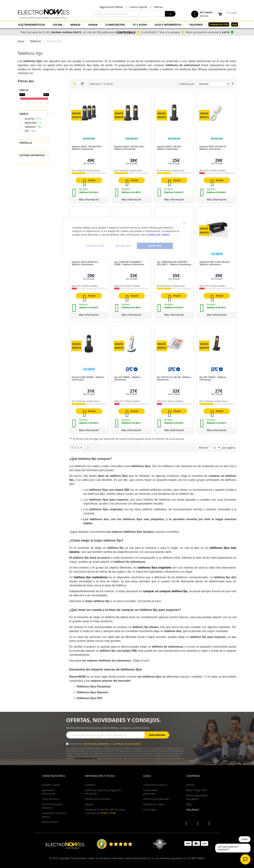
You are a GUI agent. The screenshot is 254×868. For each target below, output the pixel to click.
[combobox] (135, 14)
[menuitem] (32, 25)
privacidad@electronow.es (86, 759)
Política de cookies (159, 235)
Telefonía (36, 41)
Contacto (90, 785)
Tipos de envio (51, 799)
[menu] (127, 25)
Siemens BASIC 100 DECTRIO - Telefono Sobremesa (87, 148)
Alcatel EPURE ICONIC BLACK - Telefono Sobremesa (215, 263)
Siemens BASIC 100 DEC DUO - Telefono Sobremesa (130, 148)
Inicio (21, 41)
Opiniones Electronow (49, 792)
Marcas (89, 804)
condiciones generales (96, 744)
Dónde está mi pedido (98, 799)
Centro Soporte (138, 7)
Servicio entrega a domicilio (53, 806)
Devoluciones (50, 822)
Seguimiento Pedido (111, 7)
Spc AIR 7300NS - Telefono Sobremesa (213, 378)
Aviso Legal (150, 810)
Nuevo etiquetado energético (197, 797)
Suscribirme (157, 735)
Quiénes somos (51, 785)
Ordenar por (187, 84)
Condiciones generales (150, 792)
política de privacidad (128, 744)
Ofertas (158, 7)
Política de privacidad (156, 799)
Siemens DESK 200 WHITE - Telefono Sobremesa (213, 148)
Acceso (204, 16)
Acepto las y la (105, 744)
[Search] (170, 14)
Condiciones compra (155, 785)
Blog (189, 804)
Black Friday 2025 (196, 790)
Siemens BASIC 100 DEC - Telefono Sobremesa (170, 148)
